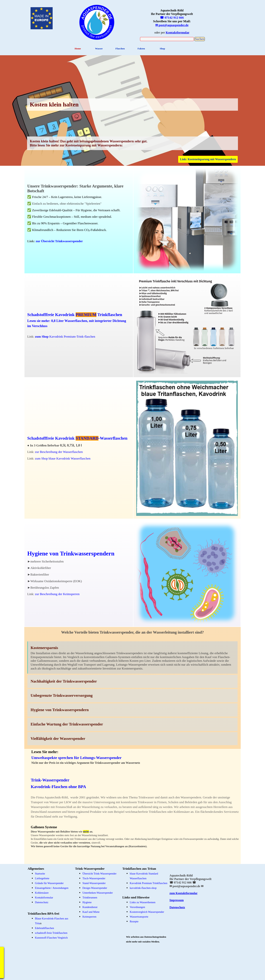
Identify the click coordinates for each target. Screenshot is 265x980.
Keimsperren (89, 917)
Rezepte (134, 921)
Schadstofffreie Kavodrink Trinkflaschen (75, 315)
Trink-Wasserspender (50, 780)
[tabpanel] (97, 22)
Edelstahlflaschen (44, 928)
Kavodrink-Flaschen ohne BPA (58, 787)
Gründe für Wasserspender (49, 883)
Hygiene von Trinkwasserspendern (71, 553)
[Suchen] (167, 39)
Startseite (40, 874)
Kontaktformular (44, 897)
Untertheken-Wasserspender (98, 893)
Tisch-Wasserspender (94, 878)
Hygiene (87, 902)
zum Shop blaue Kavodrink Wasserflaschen (63, 459)
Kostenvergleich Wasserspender (147, 912)
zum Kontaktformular (183, 893)
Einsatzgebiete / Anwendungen (52, 888)
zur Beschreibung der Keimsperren (57, 594)
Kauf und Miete (91, 912)
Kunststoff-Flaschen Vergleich (51, 938)
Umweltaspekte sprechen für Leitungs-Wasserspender (76, 758)
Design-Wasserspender (95, 888)
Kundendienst (90, 907)
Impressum (177, 900)
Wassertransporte (139, 917)
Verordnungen (137, 907)
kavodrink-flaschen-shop (143, 888)
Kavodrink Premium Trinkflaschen (149, 883)
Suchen (200, 39)
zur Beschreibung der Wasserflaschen (59, 452)
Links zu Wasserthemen (143, 902)
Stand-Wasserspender (94, 883)
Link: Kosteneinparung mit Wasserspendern (208, 159)
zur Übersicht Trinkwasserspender (59, 241)
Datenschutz (177, 907)
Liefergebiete (42, 878)
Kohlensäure (42, 893)
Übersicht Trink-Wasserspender (99, 874)
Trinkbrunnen (90, 897)
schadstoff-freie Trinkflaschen (51, 933)
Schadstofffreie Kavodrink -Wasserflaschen (77, 438)
